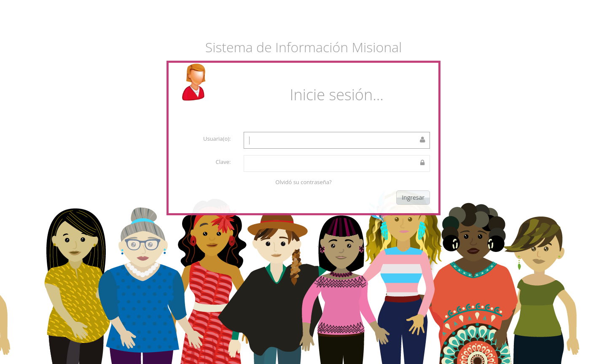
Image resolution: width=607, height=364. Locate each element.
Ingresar (413, 197)
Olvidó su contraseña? (303, 182)
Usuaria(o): (217, 139)
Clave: (223, 162)
